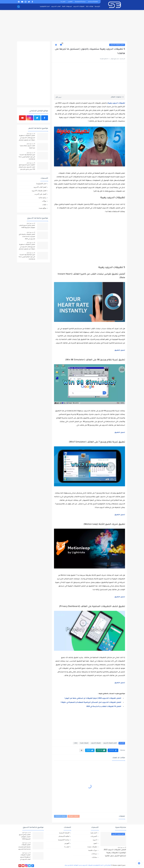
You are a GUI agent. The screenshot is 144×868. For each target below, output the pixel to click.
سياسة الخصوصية (80, 2)
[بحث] (18, 7)
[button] (113, 750)
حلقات (76, 743)
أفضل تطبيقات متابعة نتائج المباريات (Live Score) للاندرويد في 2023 (27, 237)
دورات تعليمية (93, 850)
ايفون (95, 843)
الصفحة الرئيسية (64, 833)
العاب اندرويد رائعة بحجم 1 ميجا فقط (27, 147)
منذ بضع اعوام (30, 134)
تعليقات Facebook (60, 816)
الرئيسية (97, 7)
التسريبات (94, 836)
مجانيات (94, 857)
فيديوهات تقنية (67, 7)
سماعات (94, 854)
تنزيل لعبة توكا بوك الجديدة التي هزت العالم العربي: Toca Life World (27, 157)
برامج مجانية (42, 198)
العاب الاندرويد (56, 7)
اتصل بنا (63, 2)
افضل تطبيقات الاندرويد (117, 45)
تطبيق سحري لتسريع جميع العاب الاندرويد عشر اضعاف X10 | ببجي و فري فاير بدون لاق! (27, 167)
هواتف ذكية (90, 7)
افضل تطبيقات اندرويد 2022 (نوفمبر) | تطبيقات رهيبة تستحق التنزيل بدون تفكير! (115, 853)
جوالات (44, 201)
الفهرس (70, 2)
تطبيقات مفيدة (84, 743)
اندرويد (95, 840)
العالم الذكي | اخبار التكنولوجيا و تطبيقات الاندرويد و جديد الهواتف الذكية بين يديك (88, 865)
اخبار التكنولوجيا (45, 7)
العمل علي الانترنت (40, 194)
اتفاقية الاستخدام (93, 2)
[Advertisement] (72, 26)
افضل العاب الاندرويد (40, 187)
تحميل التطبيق (120, 350)
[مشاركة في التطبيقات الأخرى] (82, 750)
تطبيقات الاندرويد (79, 7)
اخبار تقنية (94, 833)
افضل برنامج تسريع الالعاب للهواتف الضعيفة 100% (27, 227)
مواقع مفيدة (43, 208)
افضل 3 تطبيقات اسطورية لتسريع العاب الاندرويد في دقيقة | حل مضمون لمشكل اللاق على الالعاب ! (27, 138)
